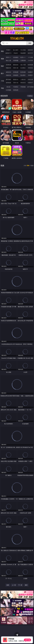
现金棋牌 (23, 53)
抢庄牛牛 (30, 53)
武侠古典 (30, 79)
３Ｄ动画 (30, 57)
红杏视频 (8, 90)
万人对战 (23, 50)
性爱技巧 (30, 83)
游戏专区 (30, 50)
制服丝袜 (8, 68)
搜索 (30, 43)
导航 (2, 88)
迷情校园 (8, 83)
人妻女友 (23, 79)
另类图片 (30, 75)
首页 (8, 585)
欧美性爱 (30, 65)
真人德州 (16, 50)
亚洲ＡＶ (8, 57)
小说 (2, 81)
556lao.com (17, 38)
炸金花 (16, 53)
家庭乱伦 (16, 79)
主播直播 (23, 60)
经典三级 (16, 68)
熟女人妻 (8, 60)
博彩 (2, 51)
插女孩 (8, 87)
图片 (2, 73)
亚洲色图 (16, 72)
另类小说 (16, 83)
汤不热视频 (30, 87)
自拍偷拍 (16, 57)
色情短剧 (16, 90)
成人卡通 (23, 65)
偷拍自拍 (16, 65)
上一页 (14, 585)
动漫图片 (30, 72)
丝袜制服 (16, 60)
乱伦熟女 (23, 68)
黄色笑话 (23, 83)
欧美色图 (23, 72)
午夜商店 (16, 87)
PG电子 (8, 50)
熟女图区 (23, 75)
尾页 (26, 585)
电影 (2, 66)
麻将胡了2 (8, 53)
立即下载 (27, 640)
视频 (2, 59)
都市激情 (8, 79)
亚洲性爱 (8, 65)
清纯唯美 (16, 75)
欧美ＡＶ (23, 57)
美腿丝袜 (8, 75)
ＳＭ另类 (30, 60)
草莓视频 (23, 87)
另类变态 (30, 68)
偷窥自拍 (8, 72)
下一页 (20, 585)
